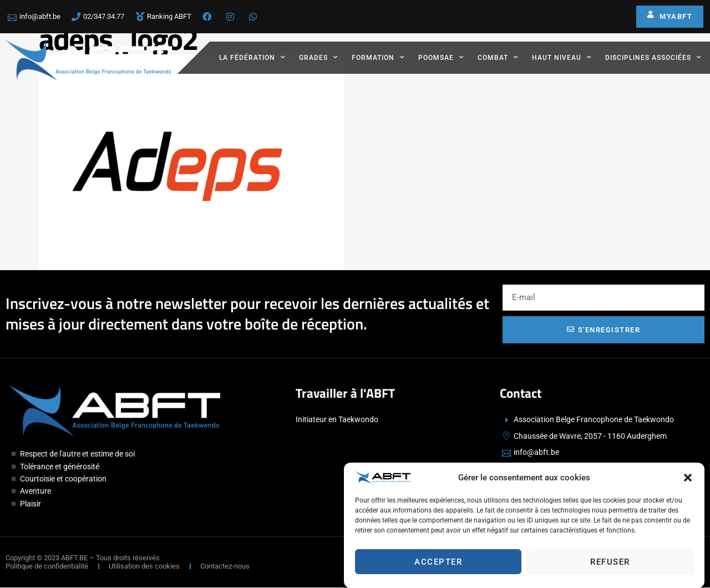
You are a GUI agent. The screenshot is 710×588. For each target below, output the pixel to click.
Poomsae (441, 57)
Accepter (438, 563)
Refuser (610, 563)
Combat (498, 57)
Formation (378, 57)
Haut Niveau (562, 57)
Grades (318, 57)
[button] (688, 479)
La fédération (252, 57)
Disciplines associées (653, 57)
